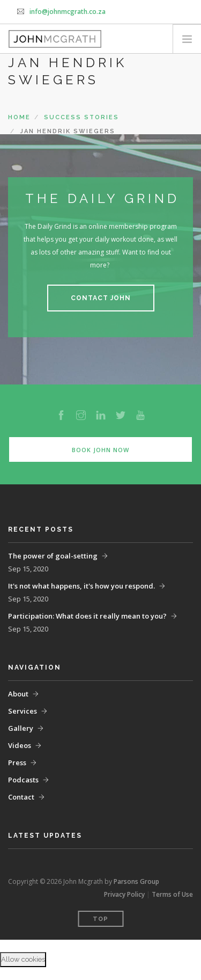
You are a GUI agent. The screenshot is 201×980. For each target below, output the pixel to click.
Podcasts (23, 780)
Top (100, 919)
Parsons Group (136, 881)
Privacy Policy (124, 894)
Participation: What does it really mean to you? (87, 616)
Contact (21, 797)
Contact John (101, 298)
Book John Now (100, 450)
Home (19, 117)
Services (23, 711)
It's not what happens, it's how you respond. (81, 586)
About (18, 694)
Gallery (21, 728)
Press (17, 763)
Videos (20, 745)
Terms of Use (172, 894)
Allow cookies (23, 959)
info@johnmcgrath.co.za (68, 12)
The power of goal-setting (53, 556)
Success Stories (81, 117)
